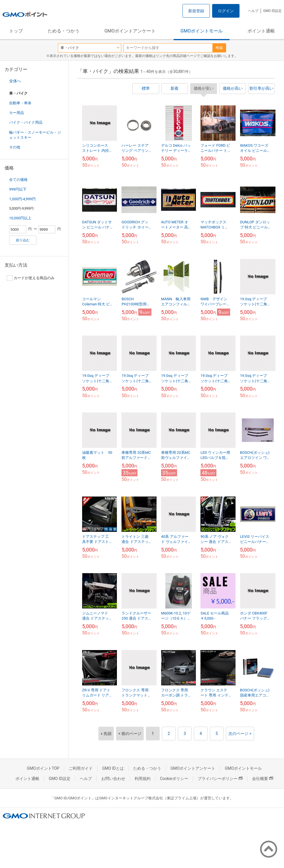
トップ (16, 31)
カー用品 (17, 113)
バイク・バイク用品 (26, 122)
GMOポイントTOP (43, 768)
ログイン (226, 11)
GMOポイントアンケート (130, 31)
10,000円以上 (20, 218)
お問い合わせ (113, 779)
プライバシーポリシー (220, 779)
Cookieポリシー (174, 779)
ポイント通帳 (261, 31)
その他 (15, 147)
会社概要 (263, 779)
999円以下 (18, 189)
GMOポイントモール (202, 31)
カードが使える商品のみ (31, 278)
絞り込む (23, 240)
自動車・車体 (20, 103)
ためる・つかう (64, 31)
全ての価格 (18, 180)
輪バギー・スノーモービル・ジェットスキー (35, 135)
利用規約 (143, 779)
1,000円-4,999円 (22, 199)
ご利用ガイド (81, 768)
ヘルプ (253, 11)
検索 (219, 48)
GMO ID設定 (272, 11)
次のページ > (240, 734)
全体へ (15, 81)
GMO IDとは (113, 768)
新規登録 (196, 11)
